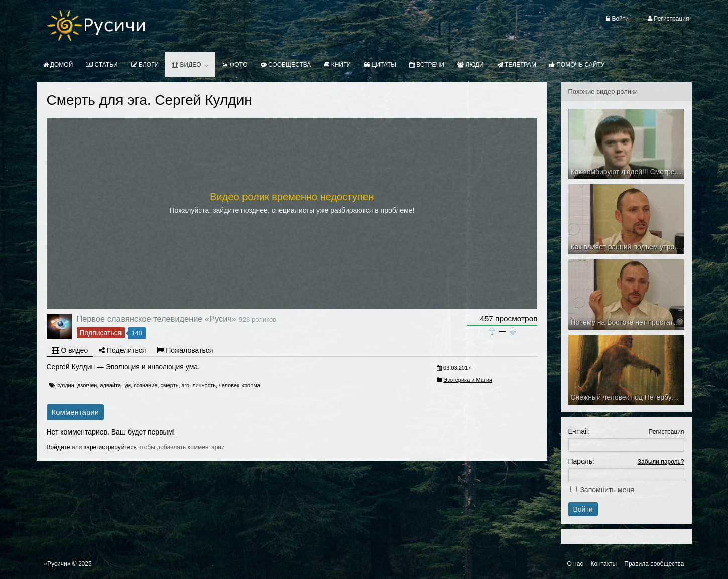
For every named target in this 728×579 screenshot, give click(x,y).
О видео (70, 350)
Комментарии (75, 412)
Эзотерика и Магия (468, 380)
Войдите (58, 447)
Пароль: (581, 461)
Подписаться (101, 333)
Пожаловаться (185, 350)
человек (229, 385)
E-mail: (579, 431)
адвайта (110, 385)
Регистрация (666, 432)
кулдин (66, 385)
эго (186, 385)
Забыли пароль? (661, 462)
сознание (145, 385)
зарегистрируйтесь (110, 447)
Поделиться (122, 350)
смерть (170, 385)
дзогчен (87, 385)
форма (251, 385)
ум (127, 385)
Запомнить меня (607, 490)
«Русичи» (57, 564)
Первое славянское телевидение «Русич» (157, 319)
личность (204, 385)
